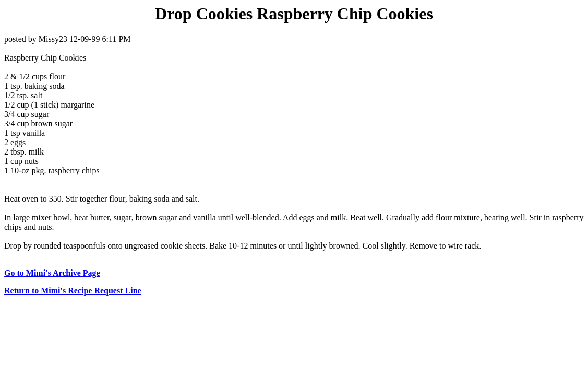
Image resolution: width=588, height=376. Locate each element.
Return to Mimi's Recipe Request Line (73, 291)
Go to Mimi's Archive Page (52, 273)
